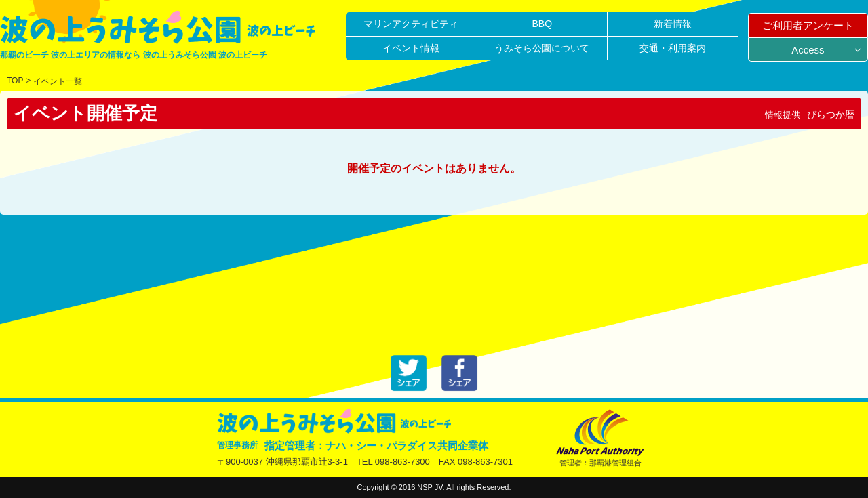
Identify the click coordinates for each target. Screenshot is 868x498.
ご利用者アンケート (808, 25)
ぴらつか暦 (831, 115)
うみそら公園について (542, 48)
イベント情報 (411, 48)
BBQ (542, 24)
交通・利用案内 (673, 48)
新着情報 (673, 24)
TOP (15, 81)
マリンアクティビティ (411, 24)
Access (808, 50)
